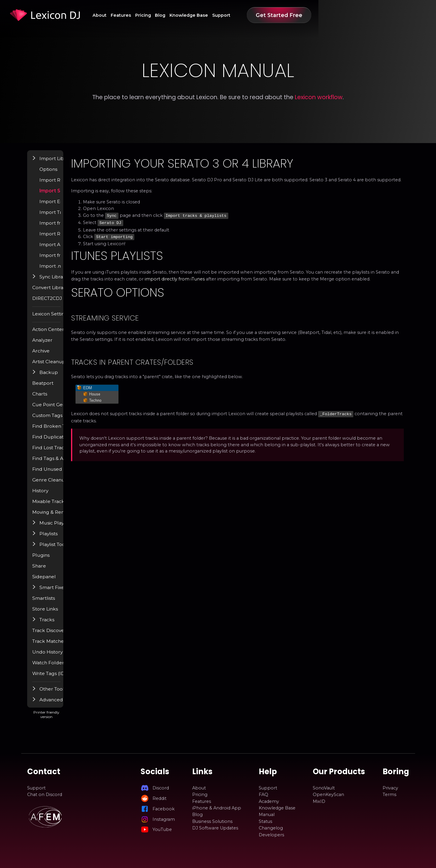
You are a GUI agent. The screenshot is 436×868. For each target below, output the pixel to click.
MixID (319, 801)
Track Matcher (57, 645)
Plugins (50, 559)
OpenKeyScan (328, 795)
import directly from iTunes (336, 283)
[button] (43, 162)
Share (48, 570)
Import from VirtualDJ (73, 227)
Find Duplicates (58, 441)
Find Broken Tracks (62, 430)
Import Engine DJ (68, 206)
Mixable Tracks (57, 506)
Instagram (164, 819)
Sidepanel (52, 581)
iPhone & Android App (217, 808)
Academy (269, 801)
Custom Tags (56, 420)
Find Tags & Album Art (66, 463)
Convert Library (58, 292)
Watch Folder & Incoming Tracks (77, 667)
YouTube (162, 829)
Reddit (160, 798)
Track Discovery (58, 635)
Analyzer (51, 344)
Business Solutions (212, 821)
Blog (242, 15)
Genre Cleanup (58, 484)
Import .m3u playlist (71, 270)
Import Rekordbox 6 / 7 (75, 184)
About (163, 15)
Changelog (271, 828)
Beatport (51, 387)
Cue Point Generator (64, 409)
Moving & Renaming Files (69, 516)
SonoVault (324, 788)
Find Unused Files (60, 473)
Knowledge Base (277, 15)
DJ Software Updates (215, 828)
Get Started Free (377, 15)
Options (58, 174)
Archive (50, 355)
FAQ (264, 795)
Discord (161, 788)
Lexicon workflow (319, 97)
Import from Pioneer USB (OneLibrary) (84, 260)
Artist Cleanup (57, 366)
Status (265, 821)
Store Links (54, 613)
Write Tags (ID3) (59, 678)
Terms (389, 795)
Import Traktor (65, 217)
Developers (271, 835)
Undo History (56, 656)
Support (316, 15)
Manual (267, 815)
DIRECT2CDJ (56, 303)
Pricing (219, 15)
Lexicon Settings (60, 318)
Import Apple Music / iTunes (80, 249)
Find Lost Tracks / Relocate (71, 452)
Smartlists (52, 602)
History (49, 495)
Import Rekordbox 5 (71, 238)
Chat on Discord (45, 795)
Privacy (390, 788)
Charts (48, 398)
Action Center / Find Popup (71, 334)
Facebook (164, 809)
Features (191, 15)
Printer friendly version (80, 721)
